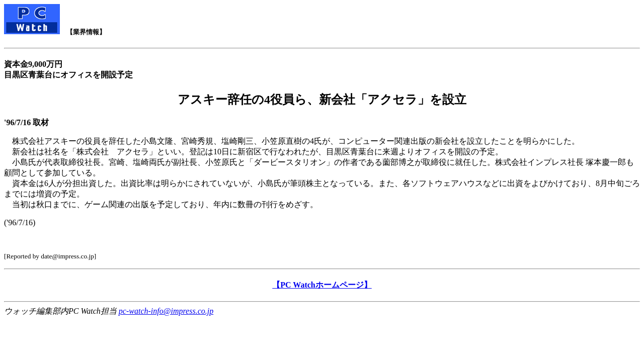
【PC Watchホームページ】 (322, 285)
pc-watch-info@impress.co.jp (166, 311)
